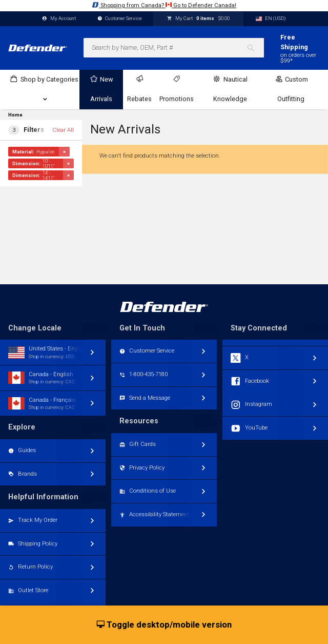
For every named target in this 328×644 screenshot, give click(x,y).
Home (15, 115)
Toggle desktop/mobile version (164, 625)
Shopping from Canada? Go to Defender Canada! (164, 5)
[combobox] (174, 48)
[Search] (255, 48)
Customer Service (120, 19)
